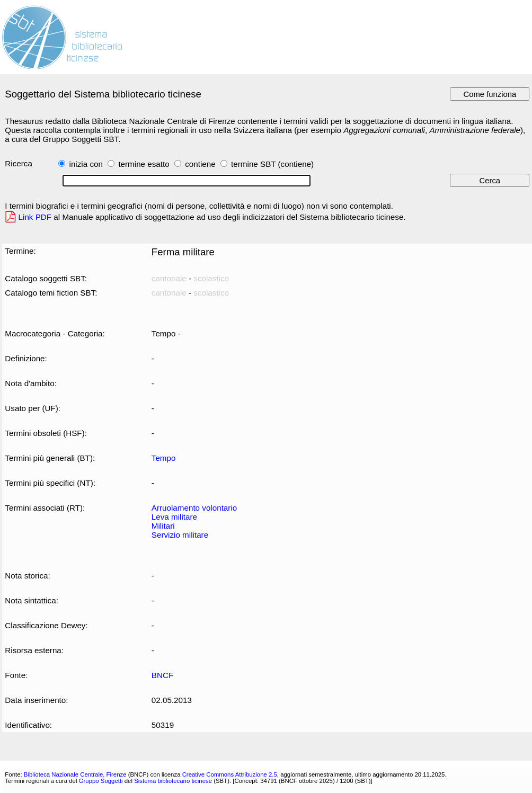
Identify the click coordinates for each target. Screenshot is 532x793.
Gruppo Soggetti (101, 781)
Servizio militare (180, 535)
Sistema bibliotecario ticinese (173, 781)
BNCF (162, 675)
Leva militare (174, 517)
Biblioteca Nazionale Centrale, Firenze (75, 774)
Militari (163, 526)
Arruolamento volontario (194, 508)
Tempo (164, 458)
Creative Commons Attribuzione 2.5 (230, 774)
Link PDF (35, 217)
